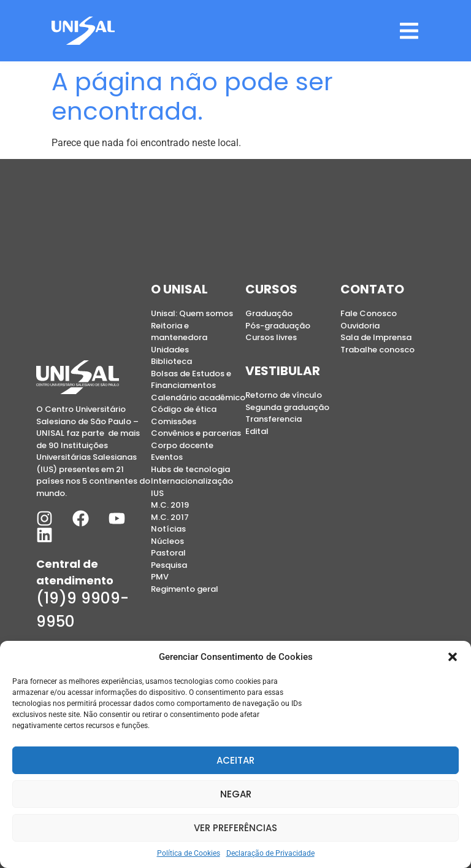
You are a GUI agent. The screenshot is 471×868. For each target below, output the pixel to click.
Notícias (168, 529)
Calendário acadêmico (198, 397)
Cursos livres (271, 337)
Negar (236, 794)
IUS (157, 493)
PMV (160, 577)
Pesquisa (169, 565)
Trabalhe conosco (377, 350)
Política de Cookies (189, 853)
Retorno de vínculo (284, 395)
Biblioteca (171, 361)
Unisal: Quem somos (192, 313)
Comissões (174, 421)
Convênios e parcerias (196, 433)
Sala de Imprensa (376, 337)
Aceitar (235, 760)
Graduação (269, 313)
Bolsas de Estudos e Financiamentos (191, 380)
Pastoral (168, 553)
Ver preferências (235, 828)
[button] (453, 657)
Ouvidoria (360, 326)
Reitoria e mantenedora (179, 332)
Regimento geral (185, 589)
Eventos (167, 457)
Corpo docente (182, 445)
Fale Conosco (369, 313)
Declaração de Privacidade (270, 853)
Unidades (170, 350)
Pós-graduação (278, 326)
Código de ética (184, 409)
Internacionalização (192, 481)
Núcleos (167, 541)
